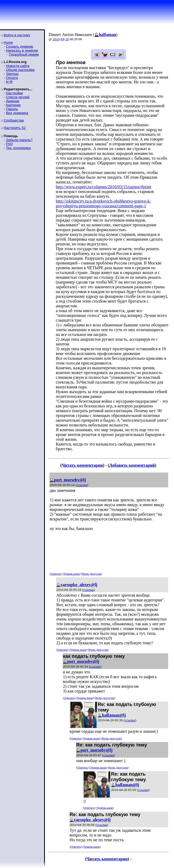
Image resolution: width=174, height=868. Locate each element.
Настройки (14, 93)
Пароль (12, 109)
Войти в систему (17, 35)
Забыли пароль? (19, 140)
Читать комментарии (82, 465)
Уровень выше (72, 574)
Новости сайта (18, 66)
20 (67, 39)
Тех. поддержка (18, 148)
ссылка (82, 485)
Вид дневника (17, 113)
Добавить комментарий (132, 465)
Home (8, 42)
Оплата (12, 78)
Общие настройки (20, 70)
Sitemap (12, 74)
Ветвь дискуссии (92, 574)
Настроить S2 (15, 128)
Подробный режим (24, 54)
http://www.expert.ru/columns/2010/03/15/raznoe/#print (103, 187)
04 (63, 39)
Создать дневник (19, 46)
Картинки (13, 105)
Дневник (12, 101)
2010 (56, 39)
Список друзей (18, 97)
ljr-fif (9, 82)
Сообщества (14, 120)
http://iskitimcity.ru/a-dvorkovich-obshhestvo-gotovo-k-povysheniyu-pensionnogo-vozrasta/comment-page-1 (103, 203)
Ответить (56, 574)
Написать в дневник (22, 50)
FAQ (9, 144)
